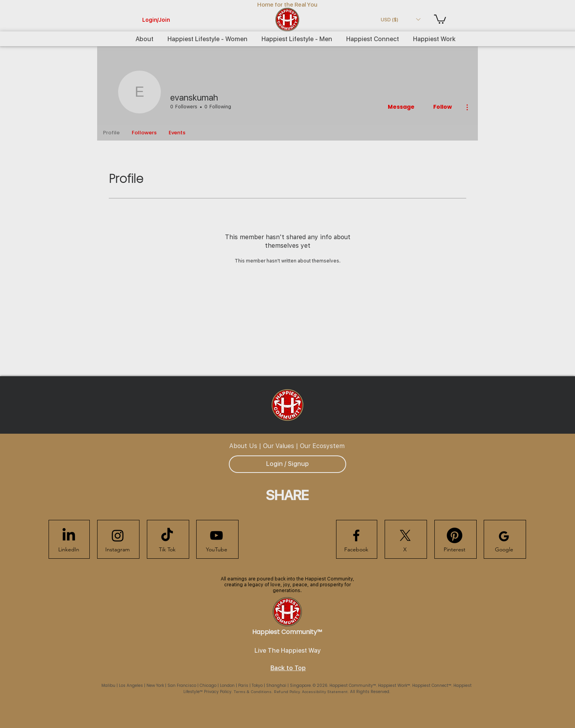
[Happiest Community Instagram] (118, 535)
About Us (243, 446)
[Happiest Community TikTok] (167, 535)
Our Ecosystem (322, 446)
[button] (400, 19)
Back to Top (288, 668)
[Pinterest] (455, 550)
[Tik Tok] (167, 550)
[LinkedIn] (69, 550)
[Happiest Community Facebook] (356, 535)
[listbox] (400, 19)
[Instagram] (117, 550)
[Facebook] (356, 550)
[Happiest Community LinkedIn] (69, 535)
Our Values (279, 446)
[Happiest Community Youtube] (216, 535)
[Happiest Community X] (405, 535)
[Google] (504, 550)
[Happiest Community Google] (504, 536)
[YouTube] (216, 550)
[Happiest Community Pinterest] (455, 535)
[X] (405, 550)
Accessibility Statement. (326, 692)
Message (401, 107)
